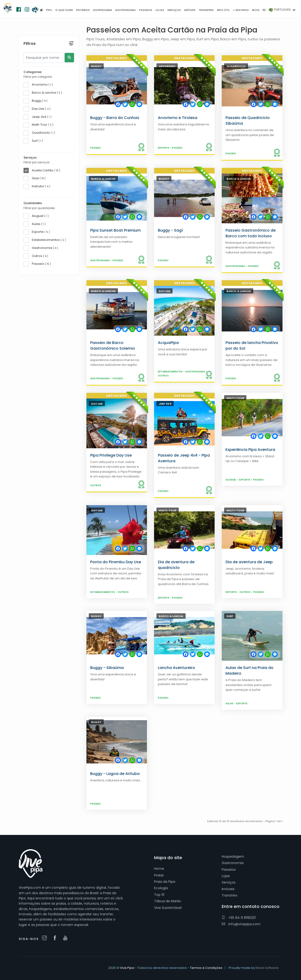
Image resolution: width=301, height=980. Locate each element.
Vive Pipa (127, 968)
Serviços (229, 882)
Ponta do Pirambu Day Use (116, 562)
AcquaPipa (168, 343)
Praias (159, 875)
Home (159, 869)
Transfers (230, 895)
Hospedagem (233, 856)
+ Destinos (241, 10)
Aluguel (231, 480)
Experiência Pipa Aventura (250, 450)
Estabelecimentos (171, 372)
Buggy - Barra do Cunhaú (115, 118)
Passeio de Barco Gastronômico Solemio (113, 346)
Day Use (165, 291)
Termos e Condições (206, 968)
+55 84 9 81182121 (239, 918)
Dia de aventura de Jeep (249, 562)
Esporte (164, 148)
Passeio (96, 148)
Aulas (230, 703)
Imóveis (228, 889)
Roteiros (83, 10)
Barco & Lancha (103, 179)
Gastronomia (100, 260)
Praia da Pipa (165, 882)
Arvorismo (167, 66)
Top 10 (159, 895)
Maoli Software (267, 968)
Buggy (96, 66)
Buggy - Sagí (170, 230)
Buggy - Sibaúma (107, 668)
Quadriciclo (236, 66)
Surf (230, 616)
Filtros (30, 33)
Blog (256, 10)
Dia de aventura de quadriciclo (176, 565)
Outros (163, 376)
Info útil (223, 10)
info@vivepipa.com (241, 924)
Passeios (229, 870)
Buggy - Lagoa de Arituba (115, 774)
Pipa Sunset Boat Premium (115, 230)
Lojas (226, 876)
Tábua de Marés (167, 901)
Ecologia (161, 888)
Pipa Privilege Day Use (111, 455)
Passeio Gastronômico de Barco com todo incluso (251, 233)
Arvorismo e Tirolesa (178, 118)
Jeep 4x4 (165, 404)
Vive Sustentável (168, 908)
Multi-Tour (235, 398)
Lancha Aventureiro (176, 668)
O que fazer (64, 10)
